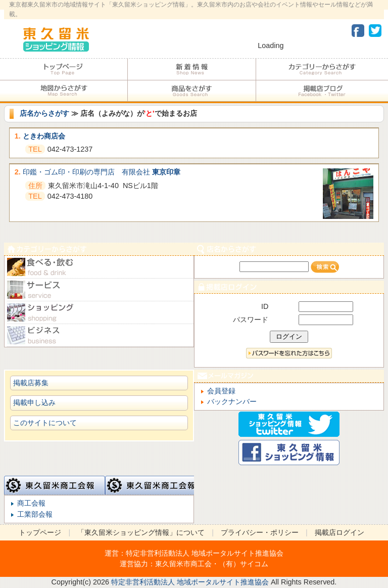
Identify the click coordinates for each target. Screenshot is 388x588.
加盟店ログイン (289, 287)
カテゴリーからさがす (322, 69)
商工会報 (31, 503)
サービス (99, 290)
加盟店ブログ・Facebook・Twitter (322, 91)
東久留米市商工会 (183, 564)
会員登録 (221, 391)
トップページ (64, 69)
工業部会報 (35, 514)
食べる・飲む (99, 267)
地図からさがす (64, 91)
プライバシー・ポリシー (260, 532)
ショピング (99, 313)
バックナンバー (232, 401)
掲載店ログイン (339, 532)
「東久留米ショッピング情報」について (141, 532)
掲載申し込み (34, 402)
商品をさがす (191, 91)
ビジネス (99, 335)
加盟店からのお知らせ (191, 69)
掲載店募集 (31, 383)
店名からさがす (44, 113)
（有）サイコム (244, 564)
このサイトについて (45, 423)
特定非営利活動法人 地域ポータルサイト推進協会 (205, 553)
